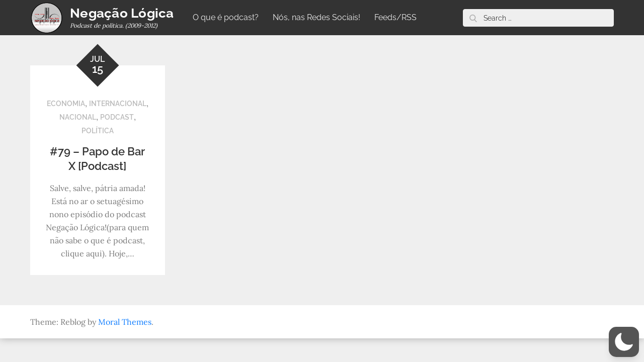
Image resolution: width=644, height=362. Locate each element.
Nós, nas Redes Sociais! (316, 17)
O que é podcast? (226, 17)
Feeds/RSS (395, 17)
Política (98, 131)
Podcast (117, 117)
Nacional (78, 117)
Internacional (118, 104)
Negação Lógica (122, 13)
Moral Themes (125, 322)
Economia (66, 104)
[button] (624, 342)
